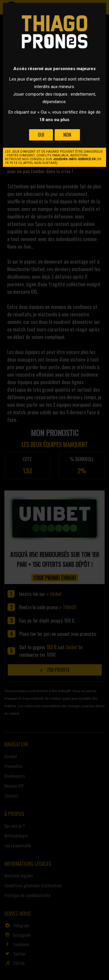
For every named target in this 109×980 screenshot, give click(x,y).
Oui (41, 135)
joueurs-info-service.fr (74, 159)
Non (67, 135)
